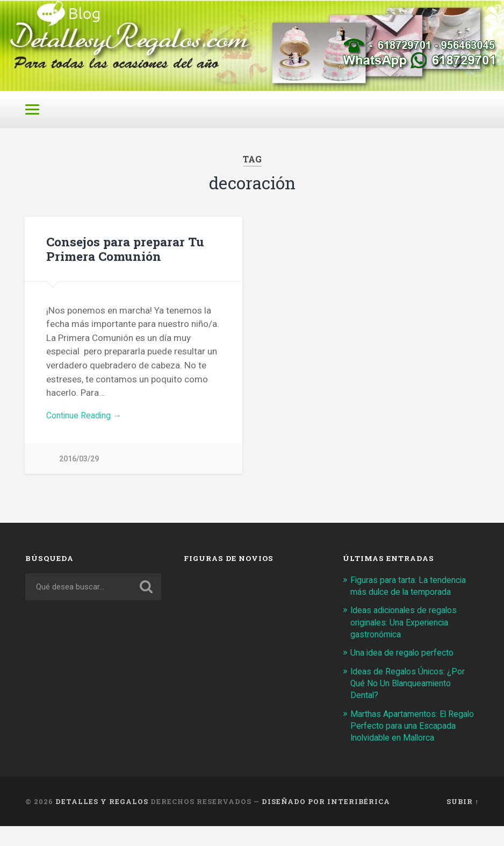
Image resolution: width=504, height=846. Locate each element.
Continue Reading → (87, 422)
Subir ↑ (463, 821)
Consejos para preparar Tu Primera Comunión (124, 255)
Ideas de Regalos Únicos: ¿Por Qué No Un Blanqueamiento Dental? (412, 691)
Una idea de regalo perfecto (406, 660)
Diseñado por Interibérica (326, 821)
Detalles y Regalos (102, 821)
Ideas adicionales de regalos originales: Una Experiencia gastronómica (408, 630)
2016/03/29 (79, 467)
